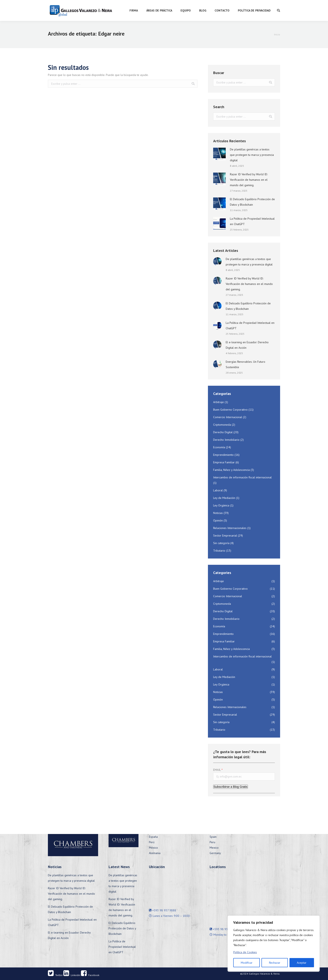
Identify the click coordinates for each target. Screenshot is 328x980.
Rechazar (275, 963)
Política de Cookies (245, 952)
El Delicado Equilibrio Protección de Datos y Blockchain (252, 202)
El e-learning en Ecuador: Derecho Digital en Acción (247, 345)
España (153, 837)
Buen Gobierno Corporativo (230, 410)
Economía (219, 447)
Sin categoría (221, 543)
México (153, 848)
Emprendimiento (223, 455)
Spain (213, 837)
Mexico (214, 848)
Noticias (218, 513)
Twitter (55, 975)
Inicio (277, 34)
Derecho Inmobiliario (226, 440)
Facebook (90, 975)
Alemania (155, 853)
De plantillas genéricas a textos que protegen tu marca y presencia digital (252, 155)
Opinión (218, 520)
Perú (152, 842)
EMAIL (217, 770)
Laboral (218, 490)
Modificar (247, 963)
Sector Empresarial (225, 535)
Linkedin (72, 975)
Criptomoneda (222, 425)
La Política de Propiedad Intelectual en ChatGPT (252, 221)
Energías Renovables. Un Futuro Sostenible (245, 364)
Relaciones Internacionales (230, 528)
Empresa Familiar (224, 462)
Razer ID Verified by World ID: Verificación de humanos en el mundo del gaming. (249, 180)
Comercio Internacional (228, 417)
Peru (212, 842)
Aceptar (302, 963)
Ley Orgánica (221, 505)
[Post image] (219, 154)
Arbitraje (218, 402)
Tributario (219, 551)
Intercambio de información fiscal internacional (242, 477)
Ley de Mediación (224, 498)
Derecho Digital (223, 432)
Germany (215, 853)
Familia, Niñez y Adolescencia (231, 470)
